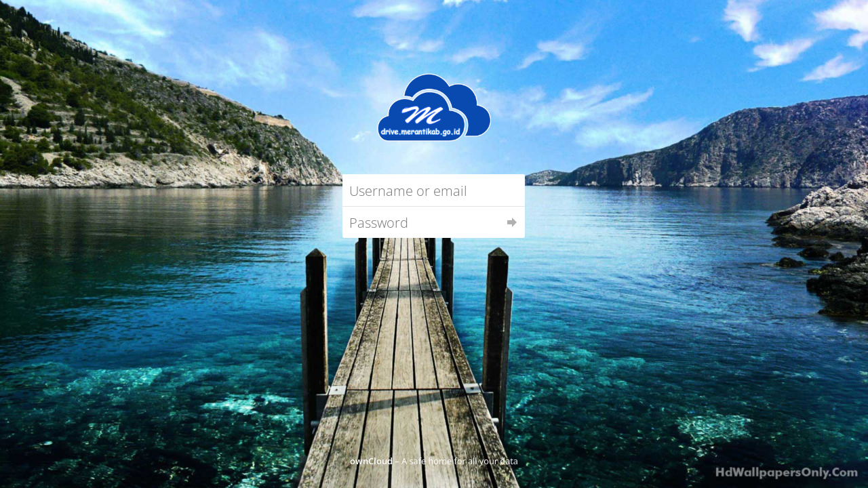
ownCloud (371, 461)
